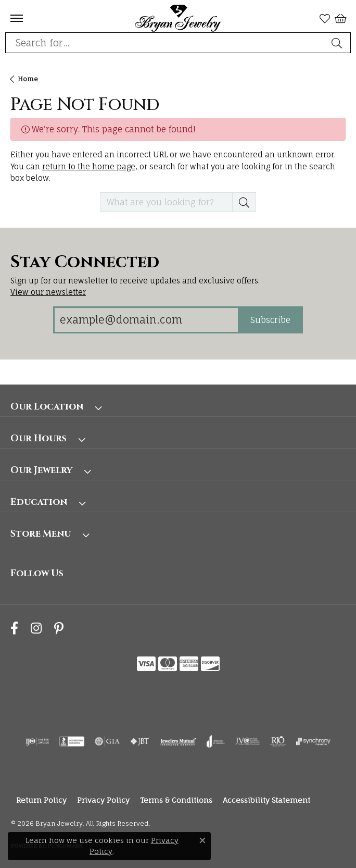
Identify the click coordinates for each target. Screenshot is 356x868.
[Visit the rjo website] (278, 741)
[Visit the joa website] (216, 741)
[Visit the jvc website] (247, 741)
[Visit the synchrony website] (313, 741)
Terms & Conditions (176, 800)
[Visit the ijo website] (37, 741)
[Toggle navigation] (17, 18)
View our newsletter (48, 292)
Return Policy (41, 800)
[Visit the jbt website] (140, 741)
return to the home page (89, 166)
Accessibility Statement (266, 800)
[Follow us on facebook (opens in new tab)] (14, 628)
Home (28, 79)
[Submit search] (338, 43)
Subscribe (270, 320)
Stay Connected (85, 263)
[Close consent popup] (202, 840)
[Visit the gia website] (107, 741)
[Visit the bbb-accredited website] (72, 741)
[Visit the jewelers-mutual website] (178, 741)
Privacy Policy (103, 800)
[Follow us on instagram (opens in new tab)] (36, 628)
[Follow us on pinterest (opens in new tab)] (59, 628)
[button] (325, 18)
